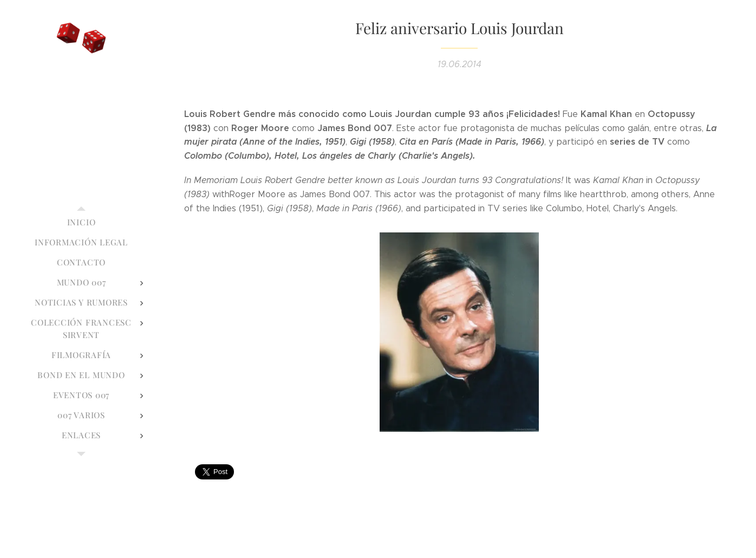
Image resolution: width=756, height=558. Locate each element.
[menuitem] (81, 222)
